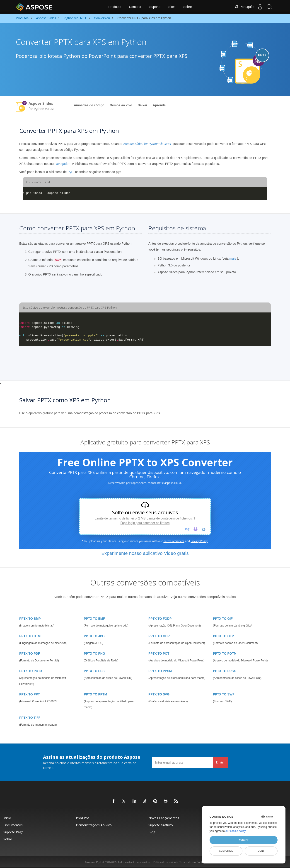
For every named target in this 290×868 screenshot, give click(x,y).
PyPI (71, 172)
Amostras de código (89, 105)
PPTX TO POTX (31, 671)
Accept (243, 840)
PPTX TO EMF (94, 619)
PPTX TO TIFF (30, 718)
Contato (201, 862)
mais (233, 258)
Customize (226, 851)
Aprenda (159, 105)
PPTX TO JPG (94, 636)
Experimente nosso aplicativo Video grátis (145, 553)
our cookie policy (236, 831)
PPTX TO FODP (160, 619)
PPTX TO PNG (94, 653)
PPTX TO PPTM (95, 694)
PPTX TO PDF (30, 653)
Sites (172, 7)
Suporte (155, 7)
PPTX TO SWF (224, 694)
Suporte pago (13, 832)
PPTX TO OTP (223, 636)
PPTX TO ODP (159, 636)
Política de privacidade (166, 862)
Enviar (220, 762)
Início (7, 818)
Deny (261, 851)
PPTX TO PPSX (224, 671)
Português (241, 7)
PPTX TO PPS (94, 671)
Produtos (115, 7)
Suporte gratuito (161, 825)
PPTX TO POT (159, 653)
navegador (62, 164)
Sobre (187, 7)
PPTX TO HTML (31, 636)
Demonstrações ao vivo (94, 825)
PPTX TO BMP (30, 619)
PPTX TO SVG (159, 694)
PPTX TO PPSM (160, 671)
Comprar (135, 7)
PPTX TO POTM (225, 653)
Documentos (13, 825)
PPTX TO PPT (30, 694)
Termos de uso (188, 862)
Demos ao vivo (121, 105)
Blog (152, 832)
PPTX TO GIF (223, 619)
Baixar (142, 105)
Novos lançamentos (164, 818)
